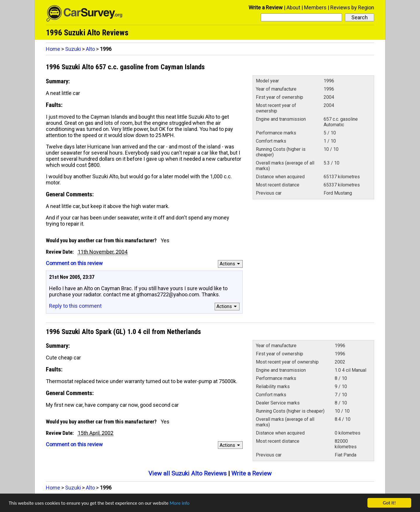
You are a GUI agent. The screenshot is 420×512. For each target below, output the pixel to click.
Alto (90, 49)
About (293, 7)
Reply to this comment (75, 306)
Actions (231, 264)
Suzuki (73, 49)
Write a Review (266, 7)
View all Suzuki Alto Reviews (188, 473)
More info (180, 503)
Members (315, 7)
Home (53, 49)
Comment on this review (74, 263)
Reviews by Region (352, 7)
